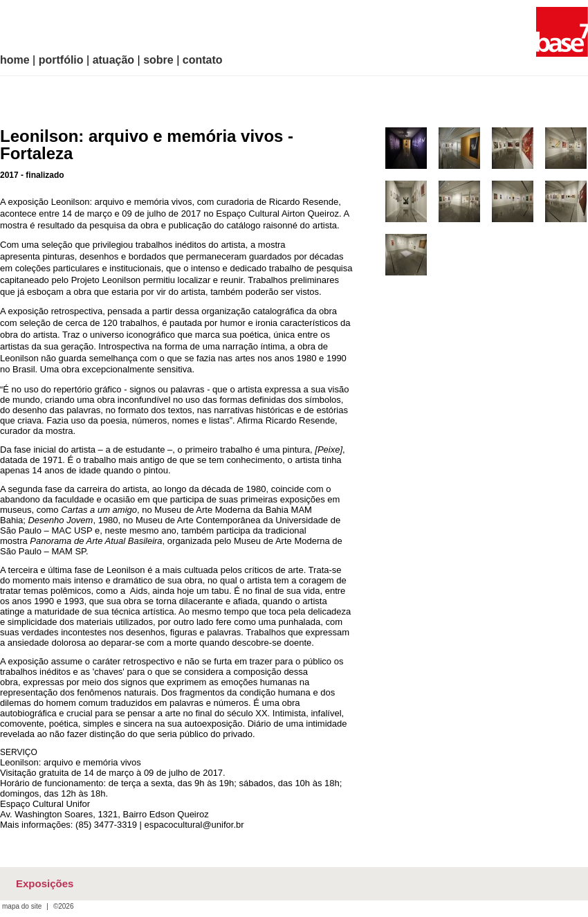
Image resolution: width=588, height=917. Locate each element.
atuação (113, 60)
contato (203, 60)
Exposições (45, 883)
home (15, 60)
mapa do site (22, 907)
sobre (158, 60)
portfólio (61, 60)
